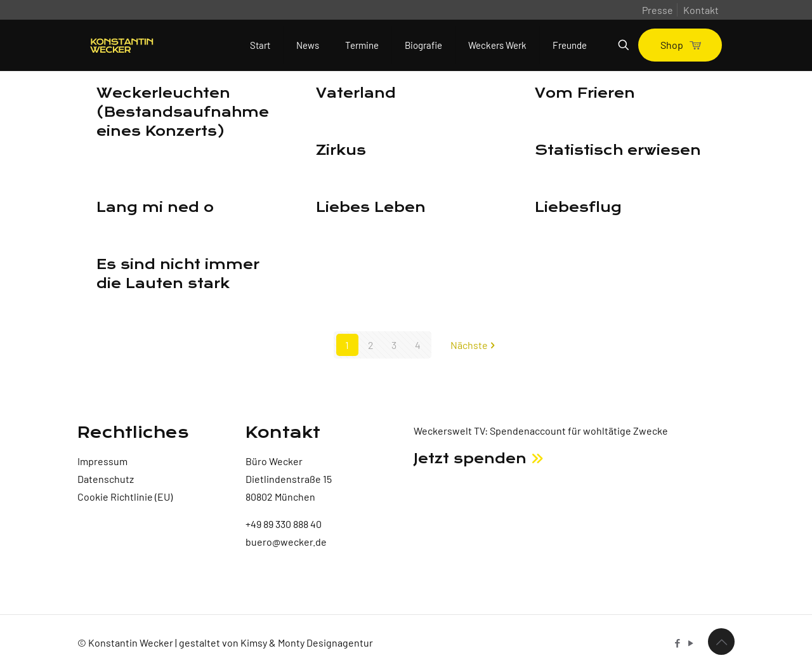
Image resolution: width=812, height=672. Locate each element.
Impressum (102, 461)
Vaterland (356, 93)
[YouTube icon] (691, 643)
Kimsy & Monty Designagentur (307, 642)
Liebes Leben (371, 208)
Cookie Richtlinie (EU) (125, 497)
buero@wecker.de (286, 542)
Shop (680, 45)
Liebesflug (578, 208)
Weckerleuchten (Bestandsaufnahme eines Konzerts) (183, 112)
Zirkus (341, 150)
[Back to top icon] (721, 642)
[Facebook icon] (677, 643)
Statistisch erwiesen (618, 150)
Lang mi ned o (155, 208)
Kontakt (701, 10)
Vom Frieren (585, 93)
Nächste (474, 345)
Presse (658, 10)
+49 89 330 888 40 (284, 524)
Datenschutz (106, 479)
